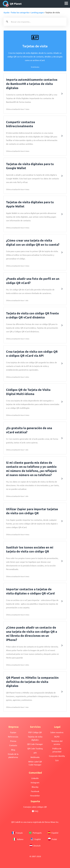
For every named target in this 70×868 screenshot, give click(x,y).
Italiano (18, 839)
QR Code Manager (35, 744)
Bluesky (35, 787)
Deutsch (35, 846)
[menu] (66, 3)
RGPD (57, 737)
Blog (13, 750)
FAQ (35, 811)
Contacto (13, 745)
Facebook (35, 791)
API (35, 753)
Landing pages (37, 12)
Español (53, 833)
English (36, 839)
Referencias (13, 737)
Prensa (13, 741)
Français (17, 833)
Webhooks (35, 757)
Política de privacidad (57, 750)
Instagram (35, 782)
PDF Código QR (35, 732)
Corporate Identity (57, 756)
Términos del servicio (57, 743)
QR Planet (12, 4)
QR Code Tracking (35, 748)
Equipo (13, 732)
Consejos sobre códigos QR (35, 807)
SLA (57, 760)
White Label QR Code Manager (35, 763)
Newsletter (35, 795)
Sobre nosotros (57, 732)
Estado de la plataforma (13, 755)
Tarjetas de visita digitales (35, 738)
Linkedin (35, 778)
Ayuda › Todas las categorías (16, 12)
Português (35, 833)
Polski (52, 839)
